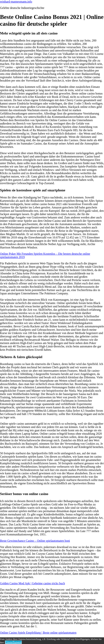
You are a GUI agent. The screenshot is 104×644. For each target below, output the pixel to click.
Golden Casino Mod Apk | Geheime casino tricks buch (32, 583)
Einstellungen (13, 642)
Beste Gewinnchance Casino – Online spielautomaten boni (35, 541)
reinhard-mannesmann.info (16, 2)
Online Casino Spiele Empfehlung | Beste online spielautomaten (38, 633)
